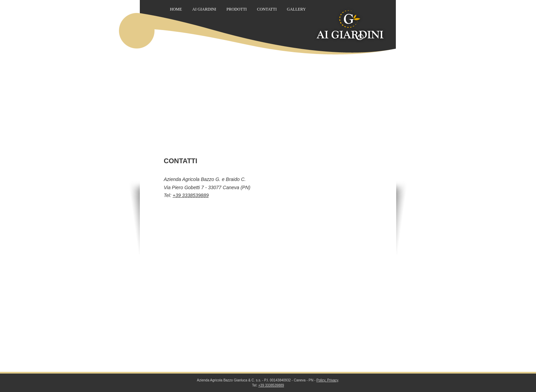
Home (176, 9)
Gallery (296, 9)
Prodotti (236, 9)
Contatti (267, 9)
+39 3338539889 (191, 195)
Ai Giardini (204, 9)
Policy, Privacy (327, 380)
